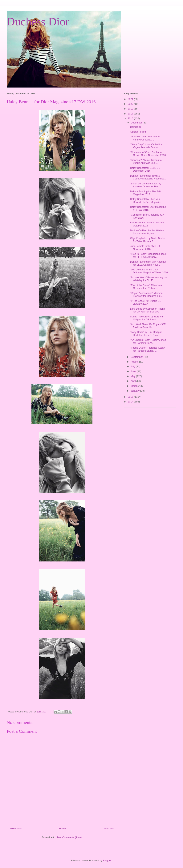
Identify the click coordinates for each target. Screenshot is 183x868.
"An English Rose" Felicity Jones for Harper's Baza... (148, 341)
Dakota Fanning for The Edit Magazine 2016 (145, 193)
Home (63, 829)
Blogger (107, 860)
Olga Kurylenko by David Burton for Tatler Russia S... (148, 240)
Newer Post (16, 829)
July (133, 366)
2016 (131, 118)
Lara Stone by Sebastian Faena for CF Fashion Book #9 (147, 310)
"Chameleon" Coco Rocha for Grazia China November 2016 (148, 154)
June (134, 371)
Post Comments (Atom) (69, 837)
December (137, 123)
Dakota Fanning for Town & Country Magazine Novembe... (148, 177)
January (136, 391)
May (133, 376)
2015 (131, 397)
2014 (131, 402)
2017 (131, 114)
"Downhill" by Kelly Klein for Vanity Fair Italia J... (145, 138)
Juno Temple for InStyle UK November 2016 (145, 248)
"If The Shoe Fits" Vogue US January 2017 (146, 302)
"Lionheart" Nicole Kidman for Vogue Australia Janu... (146, 162)
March (135, 386)
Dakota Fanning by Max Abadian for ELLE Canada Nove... (148, 263)
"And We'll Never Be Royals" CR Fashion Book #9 (148, 326)
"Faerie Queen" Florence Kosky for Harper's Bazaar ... (147, 349)
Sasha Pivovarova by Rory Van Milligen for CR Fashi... (147, 318)
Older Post (109, 829)
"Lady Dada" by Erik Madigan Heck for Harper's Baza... (146, 334)
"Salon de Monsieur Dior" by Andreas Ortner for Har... (145, 185)
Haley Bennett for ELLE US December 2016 (145, 169)
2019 (131, 109)
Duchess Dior (38, 22)
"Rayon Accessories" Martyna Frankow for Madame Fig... (146, 295)
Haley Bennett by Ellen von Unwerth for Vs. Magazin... (146, 201)
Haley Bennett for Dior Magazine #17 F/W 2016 (148, 208)
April (134, 381)
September (137, 357)
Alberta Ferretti (138, 132)
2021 (131, 99)
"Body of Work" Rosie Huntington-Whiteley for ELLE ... (149, 279)
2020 (131, 104)
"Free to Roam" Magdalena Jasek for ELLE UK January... (148, 255)
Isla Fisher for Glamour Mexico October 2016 (147, 224)
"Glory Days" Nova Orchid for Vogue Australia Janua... (146, 146)
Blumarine (136, 127)
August (135, 362)
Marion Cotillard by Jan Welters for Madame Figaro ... (147, 232)
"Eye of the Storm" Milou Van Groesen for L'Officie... (146, 287)
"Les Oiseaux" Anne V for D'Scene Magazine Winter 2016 (149, 271)
